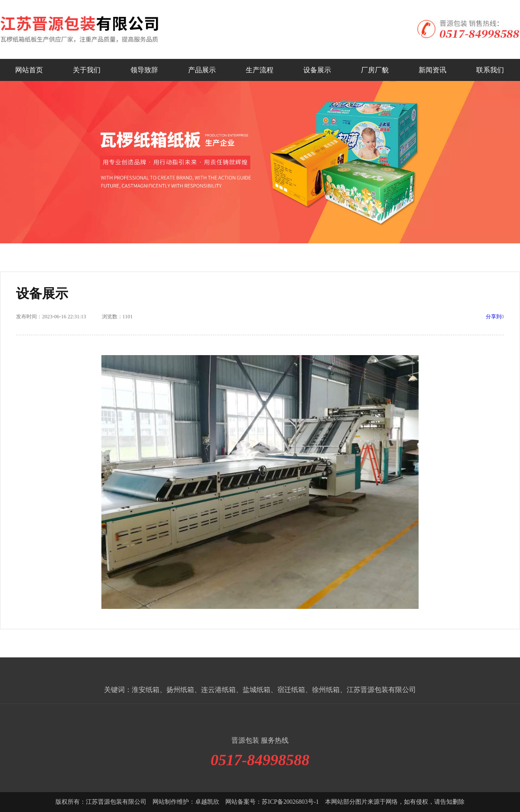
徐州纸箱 (326, 690)
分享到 (494, 317)
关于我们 (87, 70)
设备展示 (317, 70)
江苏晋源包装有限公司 (381, 690)
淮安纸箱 (146, 690)
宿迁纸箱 (291, 690)
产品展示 (202, 70)
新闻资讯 (432, 70)
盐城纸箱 (257, 690)
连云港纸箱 (218, 690)
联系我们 (490, 70)
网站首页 (29, 70)
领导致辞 (144, 70)
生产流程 (260, 70)
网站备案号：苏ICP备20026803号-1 (272, 802)
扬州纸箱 (180, 690)
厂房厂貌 (375, 70)
